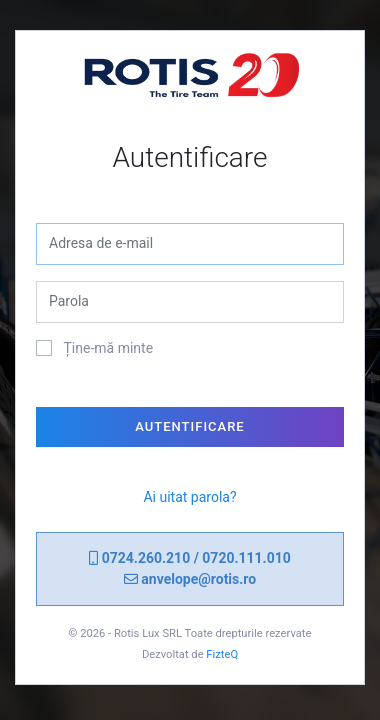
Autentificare (189, 426)
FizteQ (222, 654)
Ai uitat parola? (189, 497)
